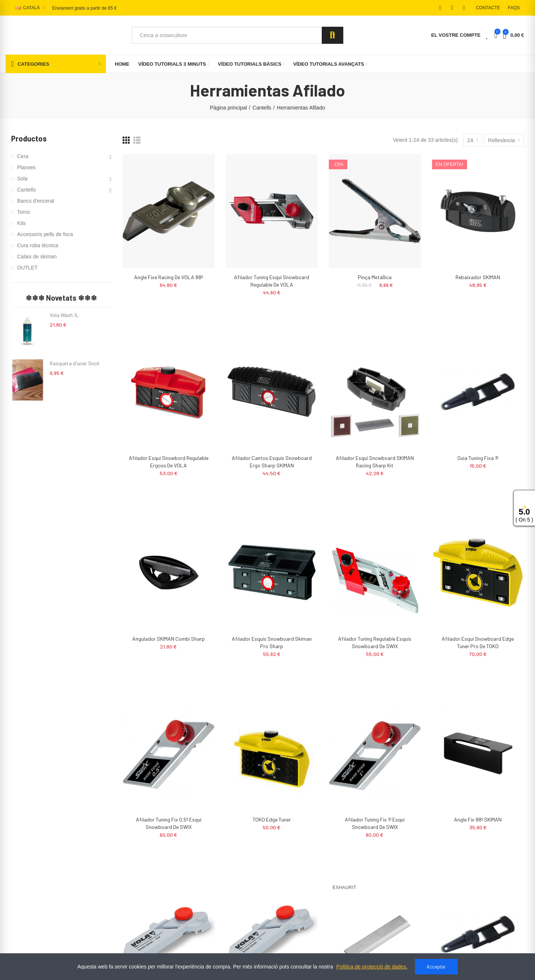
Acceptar (436, 967)
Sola (22, 179)
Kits (21, 223)
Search (333, 35)
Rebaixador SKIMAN (478, 277)
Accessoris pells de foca (45, 234)
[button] (488, 8)
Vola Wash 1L (64, 315)
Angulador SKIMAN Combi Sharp (168, 639)
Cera (23, 156)
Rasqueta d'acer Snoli (74, 363)
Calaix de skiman (37, 257)
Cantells (27, 190)
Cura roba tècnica (38, 245)
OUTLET (27, 268)
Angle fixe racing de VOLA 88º (168, 277)
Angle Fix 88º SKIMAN (478, 819)
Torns (23, 212)
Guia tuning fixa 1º (478, 458)
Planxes (26, 167)
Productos (29, 138)
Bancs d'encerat (36, 201)
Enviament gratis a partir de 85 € (84, 8)
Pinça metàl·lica (375, 277)
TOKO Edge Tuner (272, 819)
